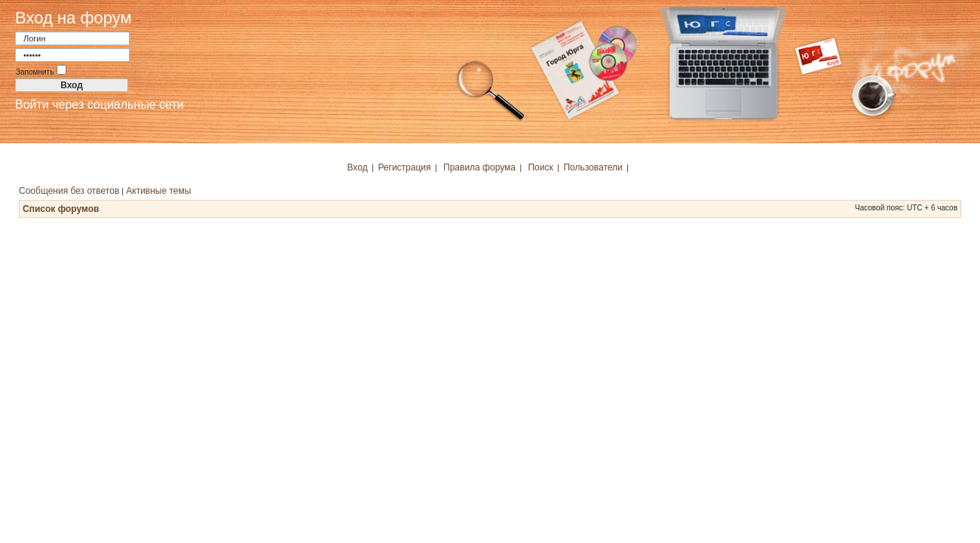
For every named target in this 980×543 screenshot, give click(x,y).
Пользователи (593, 167)
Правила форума (479, 167)
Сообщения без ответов (69, 191)
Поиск (540, 167)
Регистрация (404, 167)
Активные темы (158, 191)
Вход (358, 167)
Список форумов (61, 209)
